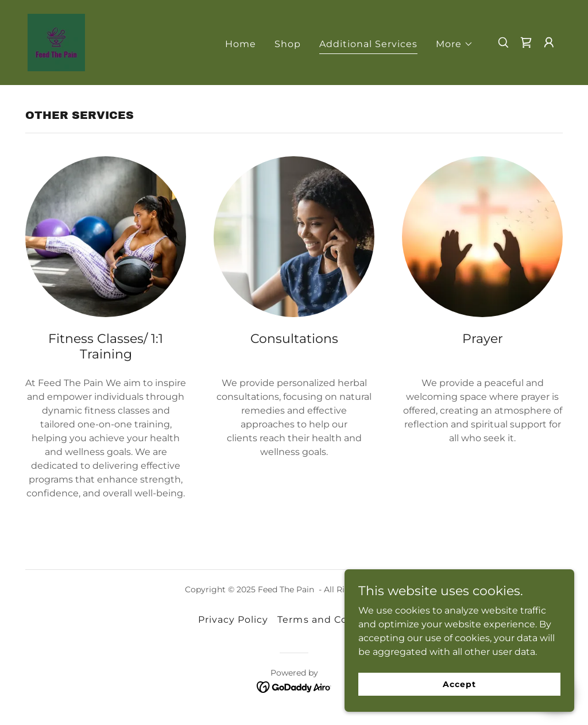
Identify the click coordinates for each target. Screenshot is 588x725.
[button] (454, 44)
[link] (56, 42)
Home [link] (241, 44)
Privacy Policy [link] (233, 620)
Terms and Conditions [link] (333, 620)
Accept (459, 684)
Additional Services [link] (368, 44)
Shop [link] (288, 44)
